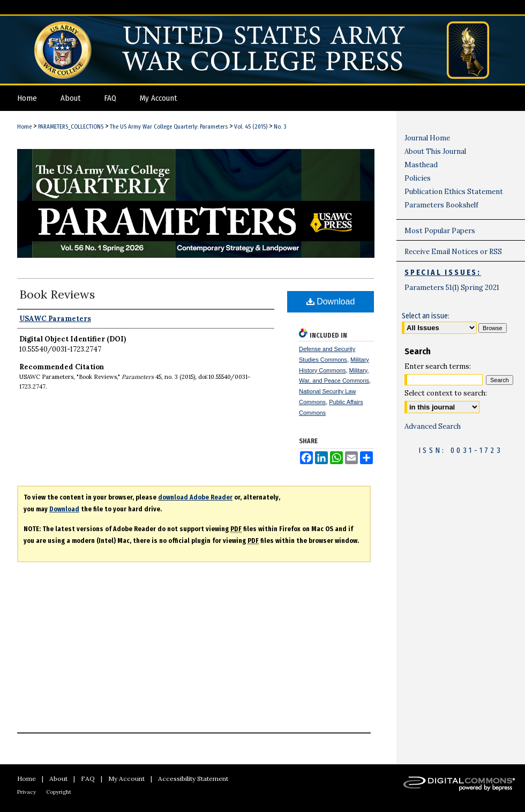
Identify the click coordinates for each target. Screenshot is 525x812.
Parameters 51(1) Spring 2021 (452, 288)
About (58, 779)
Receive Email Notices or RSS (453, 252)
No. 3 (280, 127)
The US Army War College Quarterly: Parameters (169, 127)
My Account (126, 779)
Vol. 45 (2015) (251, 127)
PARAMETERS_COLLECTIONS (71, 127)
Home (24, 127)
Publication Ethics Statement (454, 192)
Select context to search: (446, 393)
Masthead (421, 165)
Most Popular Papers (440, 231)
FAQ (88, 779)
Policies (418, 178)
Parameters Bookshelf (441, 205)
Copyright (59, 792)
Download (331, 301)
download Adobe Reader (195, 497)
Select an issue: (426, 316)
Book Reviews (57, 294)
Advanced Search (433, 426)
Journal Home (427, 138)
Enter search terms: (438, 366)
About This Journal (435, 151)
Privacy (27, 792)
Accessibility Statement (193, 779)
